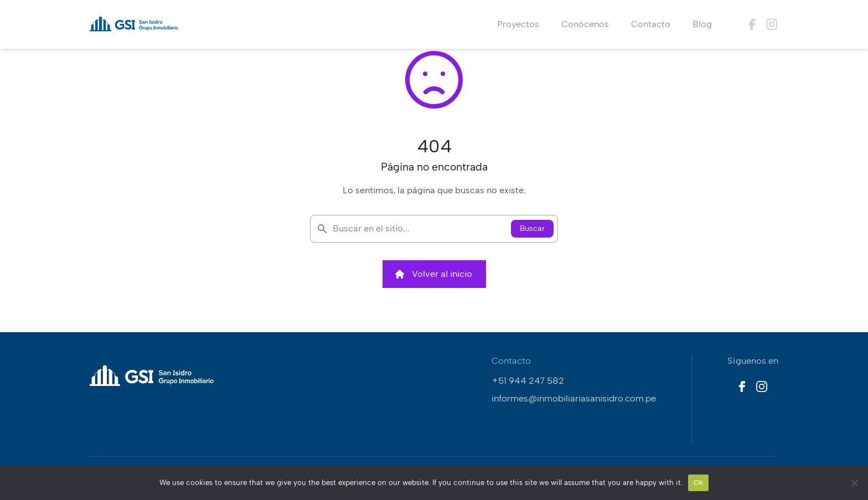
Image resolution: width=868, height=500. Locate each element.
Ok (698, 483)
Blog (702, 24)
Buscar (532, 228)
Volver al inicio (433, 274)
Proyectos (518, 24)
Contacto (651, 24)
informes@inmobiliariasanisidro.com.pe (574, 398)
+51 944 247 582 (528, 381)
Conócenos (585, 24)
